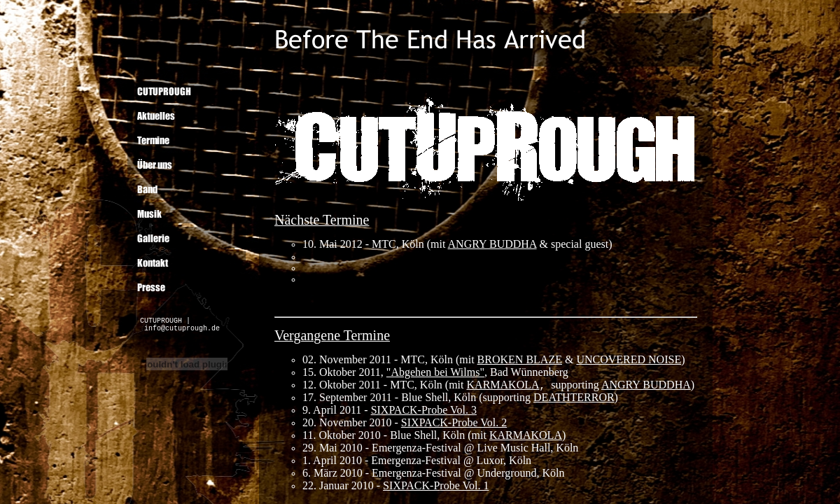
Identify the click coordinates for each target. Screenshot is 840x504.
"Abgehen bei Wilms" (435, 372)
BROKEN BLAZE (520, 359)
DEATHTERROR (574, 397)
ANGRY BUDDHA (646, 385)
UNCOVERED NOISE (629, 359)
